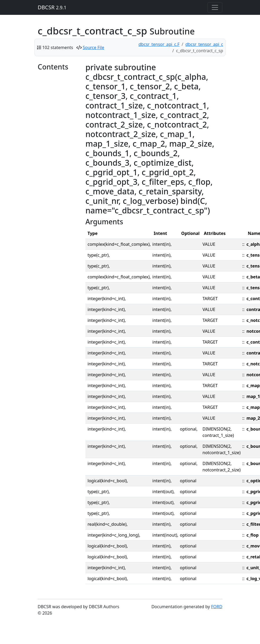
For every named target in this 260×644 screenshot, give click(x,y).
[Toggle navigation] (215, 7)
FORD (217, 607)
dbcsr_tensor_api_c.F (159, 44)
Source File (94, 47)
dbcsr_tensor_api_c (204, 44)
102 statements (58, 47)
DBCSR (52, 7)
